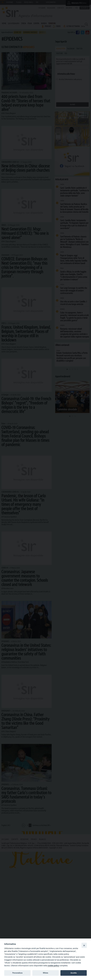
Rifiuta (45, 973)
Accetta (74, 973)
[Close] (84, 945)
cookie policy (53, 966)
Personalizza (17, 973)
